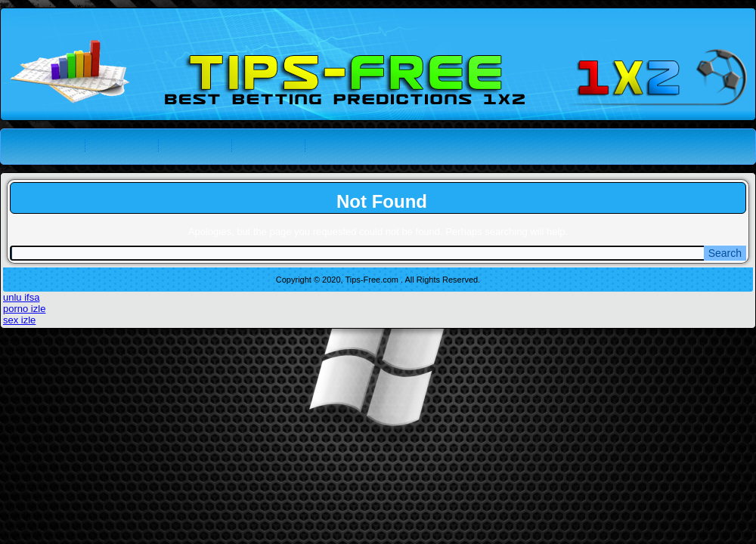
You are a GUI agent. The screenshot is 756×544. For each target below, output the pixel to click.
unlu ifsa (21, 297)
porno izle (24, 309)
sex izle (19, 320)
